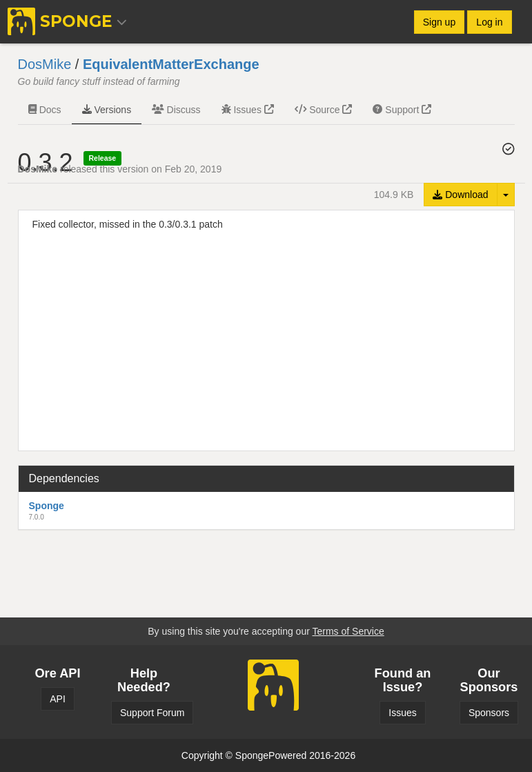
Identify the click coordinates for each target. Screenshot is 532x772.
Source (324, 110)
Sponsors (489, 713)
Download (460, 195)
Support (402, 110)
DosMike (45, 64)
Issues (248, 110)
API (58, 699)
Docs (45, 110)
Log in (489, 22)
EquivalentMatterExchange (171, 64)
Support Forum (152, 713)
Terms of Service (348, 631)
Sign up (439, 22)
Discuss (176, 110)
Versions (107, 110)
